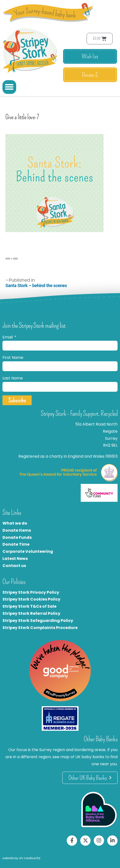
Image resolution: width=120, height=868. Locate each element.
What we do (15, 523)
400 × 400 (12, 259)
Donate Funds (17, 537)
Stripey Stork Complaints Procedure (40, 628)
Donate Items (17, 530)
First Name (13, 358)
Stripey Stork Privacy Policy (31, 592)
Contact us (14, 566)
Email (8, 337)
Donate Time (16, 544)
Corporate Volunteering (28, 551)
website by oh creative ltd (21, 858)
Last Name (13, 378)
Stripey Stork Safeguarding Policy (38, 621)
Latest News (15, 559)
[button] (9, 87)
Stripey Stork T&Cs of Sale (29, 606)
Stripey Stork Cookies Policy (31, 599)
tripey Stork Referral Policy (33, 613)
